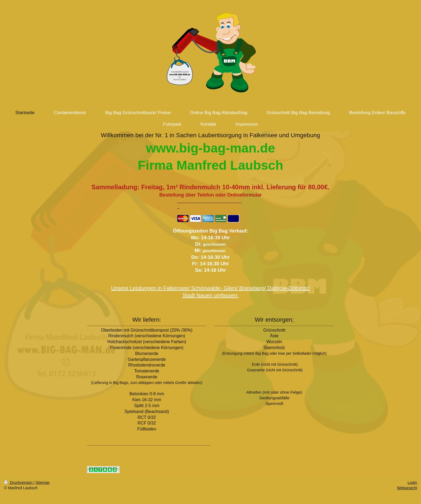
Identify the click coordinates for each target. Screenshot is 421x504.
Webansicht (407, 488)
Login (412, 483)
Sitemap (42, 483)
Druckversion (19, 483)
